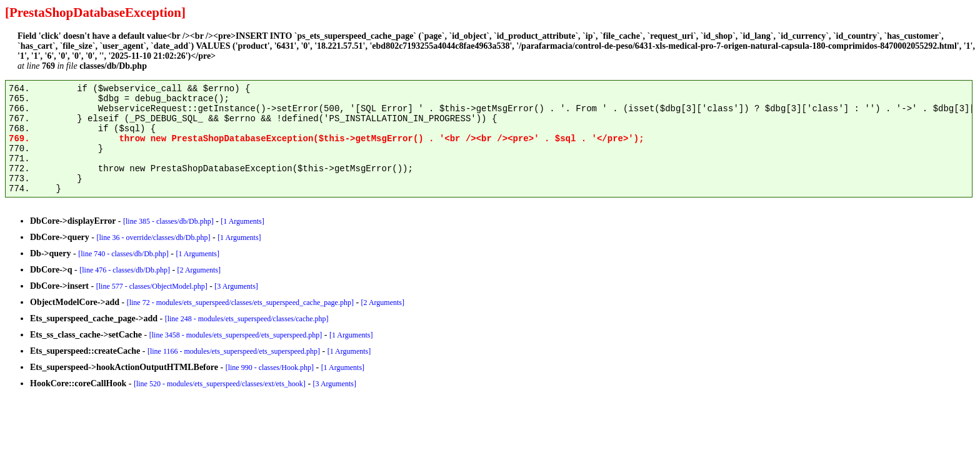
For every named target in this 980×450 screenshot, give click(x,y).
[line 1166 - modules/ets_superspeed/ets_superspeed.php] (234, 351)
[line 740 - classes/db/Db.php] (123, 254)
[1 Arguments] (242, 221)
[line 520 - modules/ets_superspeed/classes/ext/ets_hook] (220, 384)
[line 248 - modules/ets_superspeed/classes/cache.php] (247, 319)
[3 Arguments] (236, 286)
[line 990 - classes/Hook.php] (270, 367)
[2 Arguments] (199, 270)
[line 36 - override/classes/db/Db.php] (154, 237)
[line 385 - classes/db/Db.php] (168, 221)
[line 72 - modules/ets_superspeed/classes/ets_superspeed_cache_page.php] (240, 302)
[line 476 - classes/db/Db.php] (125, 270)
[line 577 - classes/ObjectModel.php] (152, 286)
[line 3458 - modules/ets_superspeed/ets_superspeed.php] (236, 335)
